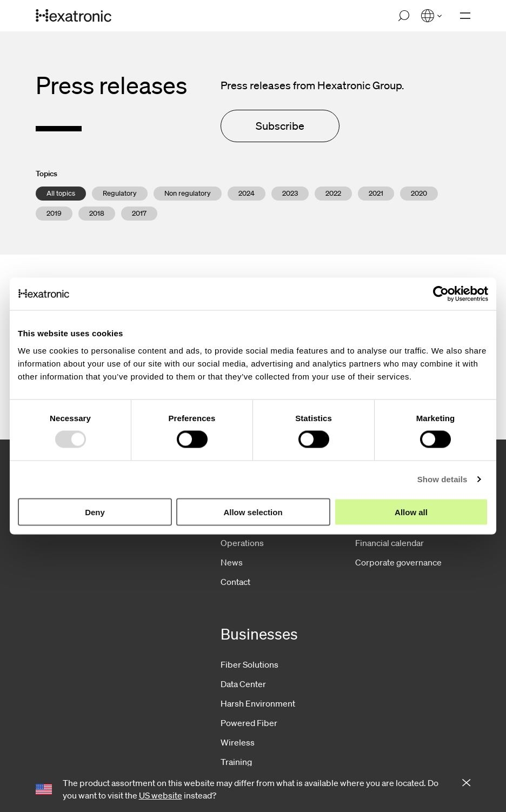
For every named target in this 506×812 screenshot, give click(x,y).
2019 (54, 213)
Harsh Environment (258, 703)
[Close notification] (466, 783)
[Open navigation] (465, 16)
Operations (242, 543)
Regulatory (120, 193)
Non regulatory (188, 193)
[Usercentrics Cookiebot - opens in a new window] (441, 294)
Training (236, 762)
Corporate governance (398, 562)
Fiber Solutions (249, 664)
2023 (290, 193)
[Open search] (404, 16)
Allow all (411, 512)
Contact (235, 582)
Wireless (238, 742)
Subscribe (280, 126)
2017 (139, 213)
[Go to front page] (74, 16)
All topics (61, 193)
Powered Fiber (249, 723)
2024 (247, 193)
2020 (419, 193)
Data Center (243, 684)
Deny (95, 512)
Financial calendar (390, 543)
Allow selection (253, 512)
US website (161, 795)
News (232, 562)
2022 (333, 193)
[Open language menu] (431, 16)
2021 (376, 193)
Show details (442, 479)
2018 (97, 213)
